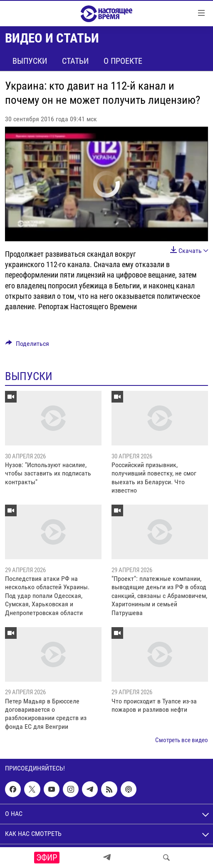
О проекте (123, 61)
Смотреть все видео (182, 740)
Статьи (75, 61)
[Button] (27, 346)
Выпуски (30, 61)
